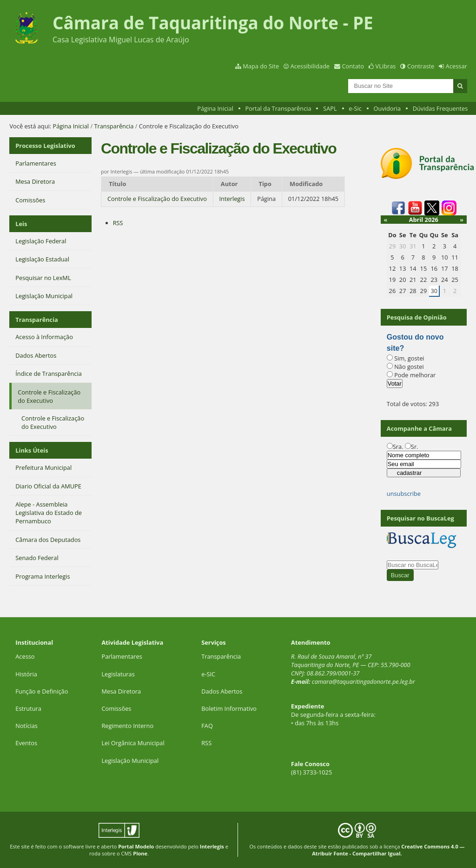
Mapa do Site (261, 66)
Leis (21, 224)
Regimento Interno (127, 726)
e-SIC (208, 674)
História (26, 674)
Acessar (456, 66)
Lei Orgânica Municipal (133, 743)
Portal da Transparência (278, 108)
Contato (353, 66)
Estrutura (28, 708)
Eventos (26, 743)
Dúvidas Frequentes (440, 108)
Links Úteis (32, 450)
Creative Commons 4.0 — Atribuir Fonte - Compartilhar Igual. (388, 850)
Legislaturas (118, 674)
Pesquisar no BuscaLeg (420, 518)
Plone (140, 853)
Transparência (114, 126)
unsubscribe (404, 494)
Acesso (25, 656)
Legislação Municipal (130, 761)
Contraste (421, 66)
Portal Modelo (136, 846)
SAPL (330, 108)
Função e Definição (42, 691)
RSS (118, 223)
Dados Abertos (222, 691)
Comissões (116, 708)
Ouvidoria (387, 108)
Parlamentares (122, 656)
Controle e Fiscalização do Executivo (157, 199)
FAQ (207, 726)
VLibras (386, 66)
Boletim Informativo (229, 708)
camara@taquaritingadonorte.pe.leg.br (364, 681)
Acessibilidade (310, 66)
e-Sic (355, 108)
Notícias (26, 726)
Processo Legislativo (45, 146)
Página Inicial (215, 108)
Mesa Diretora (121, 691)
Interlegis (232, 199)
